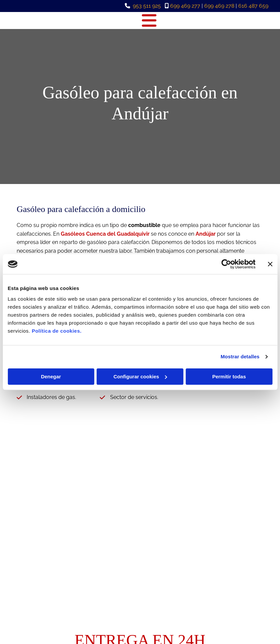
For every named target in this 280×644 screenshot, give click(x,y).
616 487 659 (253, 6)
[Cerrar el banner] (270, 264)
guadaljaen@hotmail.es (49, 584)
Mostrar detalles (240, 356)
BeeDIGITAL (252, 620)
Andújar (206, 234)
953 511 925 (147, 6)
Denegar (51, 376)
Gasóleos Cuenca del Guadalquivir (105, 234)
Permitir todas (229, 376)
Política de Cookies (232, 591)
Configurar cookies (140, 376)
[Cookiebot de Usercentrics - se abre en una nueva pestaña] (226, 264)
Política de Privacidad (235, 584)
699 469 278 (219, 6)
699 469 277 (185, 6)
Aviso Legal (224, 577)
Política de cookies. (57, 331)
